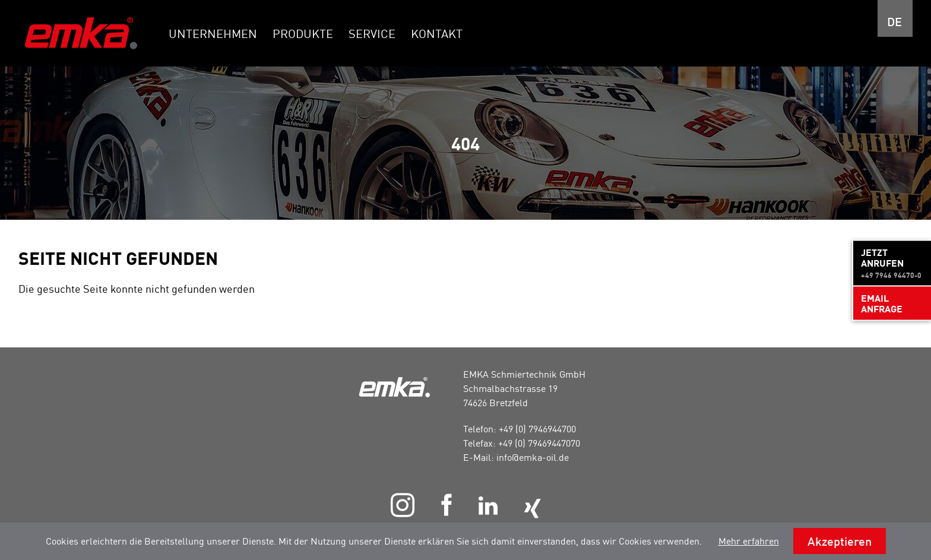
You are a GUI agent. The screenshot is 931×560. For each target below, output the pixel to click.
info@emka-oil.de (533, 457)
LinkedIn (488, 506)
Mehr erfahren (749, 541)
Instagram (402, 505)
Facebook (446, 505)
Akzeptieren (840, 541)
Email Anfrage (882, 303)
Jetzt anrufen (892, 262)
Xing (532, 509)
